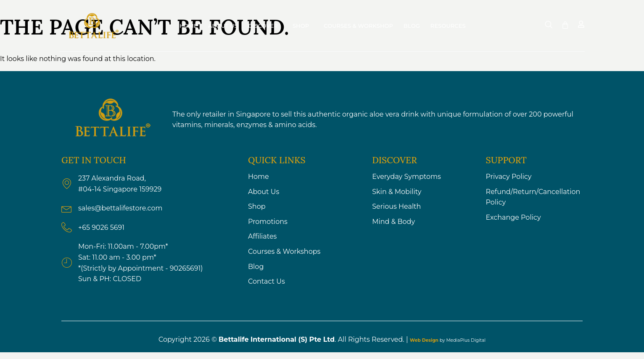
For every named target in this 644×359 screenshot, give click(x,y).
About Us (223, 26)
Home (189, 26)
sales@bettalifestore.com (120, 208)
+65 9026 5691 (101, 227)
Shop (303, 26)
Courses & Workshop (358, 26)
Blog (412, 26)
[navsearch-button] (549, 25)
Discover (265, 26)
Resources (450, 26)
